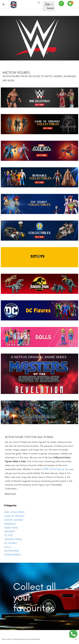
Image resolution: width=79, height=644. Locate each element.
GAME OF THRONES (14, 516)
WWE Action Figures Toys (56, 469)
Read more (10, 494)
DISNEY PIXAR (11, 528)
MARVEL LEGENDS (14, 520)
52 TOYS (9, 535)
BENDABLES (10, 524)
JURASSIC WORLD (13, 539)
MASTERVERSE (12, 551)
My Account (49, 6)
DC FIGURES (11, 543)
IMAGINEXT (10, 531)
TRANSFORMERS (13, 555)
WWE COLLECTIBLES (14, 512)
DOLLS (8, 547)
